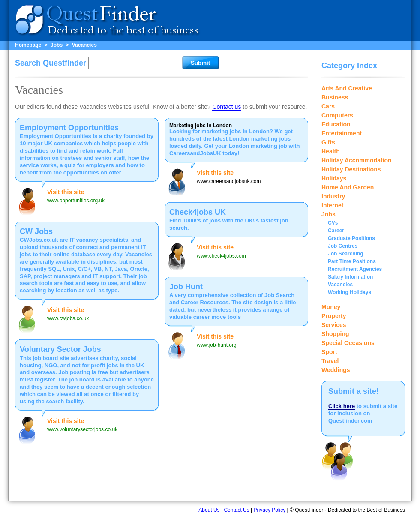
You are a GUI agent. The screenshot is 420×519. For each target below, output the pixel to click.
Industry (333, 196)
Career (336, 231)
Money (331, 307)
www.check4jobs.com (221, 256)
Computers (337, 115)
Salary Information (350, 277)
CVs (333, 223)
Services (334, 325)
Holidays (334, 178)
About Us (209, 510)
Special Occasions (348, 343)
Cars (328, 106)
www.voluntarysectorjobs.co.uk (82, 429)
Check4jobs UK (198, 212)
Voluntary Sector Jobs (60, 349)
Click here (342, 406)
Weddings (336, 370)
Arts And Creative (347, 88)
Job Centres (343, 246)
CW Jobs (36, 231)
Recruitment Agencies (355, 269)
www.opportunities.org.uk (76, 201)
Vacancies (84, 45)
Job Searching (346, 254)
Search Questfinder (51, 63)
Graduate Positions (351, 238)
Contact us (226, 107)
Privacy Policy (270, 510)
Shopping (335, 334)
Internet (332, 205)
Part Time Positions (352, 261)
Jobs (57, 45)
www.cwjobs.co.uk (68, 318)
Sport (329, 352)
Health (331, 151)
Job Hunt (186, 287)
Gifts (328, 142)
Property (334, 316)
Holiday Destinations (351, 169)
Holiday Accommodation (357, 160)
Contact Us (236, 510)
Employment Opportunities (69, 128)
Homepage (28, 45)
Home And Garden (348, 187)
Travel (330, 361)
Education (336, 124)
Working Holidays (349, 292)
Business (335, 97)
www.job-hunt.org (217, 345)
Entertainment (342, 133)
